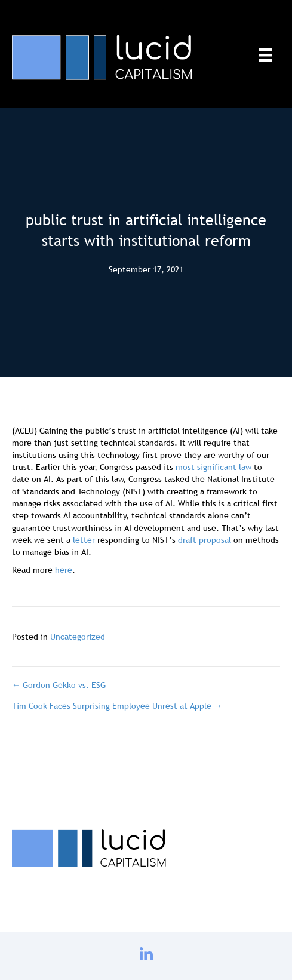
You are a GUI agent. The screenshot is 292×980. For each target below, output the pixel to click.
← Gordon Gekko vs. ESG (59, 685)
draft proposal (205, 540)
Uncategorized (78, 637)
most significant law (213, 467)
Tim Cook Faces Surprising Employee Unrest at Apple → (117, 706)
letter (84, 540)
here (64, 570)
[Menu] (265, 55)
